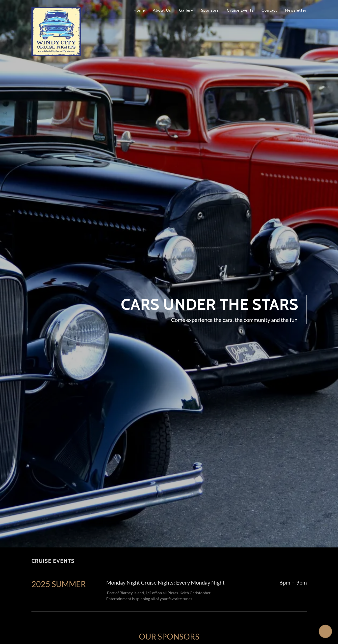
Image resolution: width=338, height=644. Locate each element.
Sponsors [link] (210, 10)
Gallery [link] (186, 10)
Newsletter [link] (296, 10)
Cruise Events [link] (240, 10)
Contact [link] (269, 10)
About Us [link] (162, 10)
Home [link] (139, 10)
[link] (56, 9)
